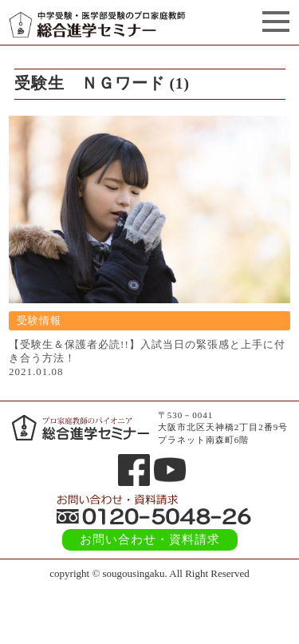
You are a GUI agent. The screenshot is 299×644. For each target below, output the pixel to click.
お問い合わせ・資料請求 (150, 539)
